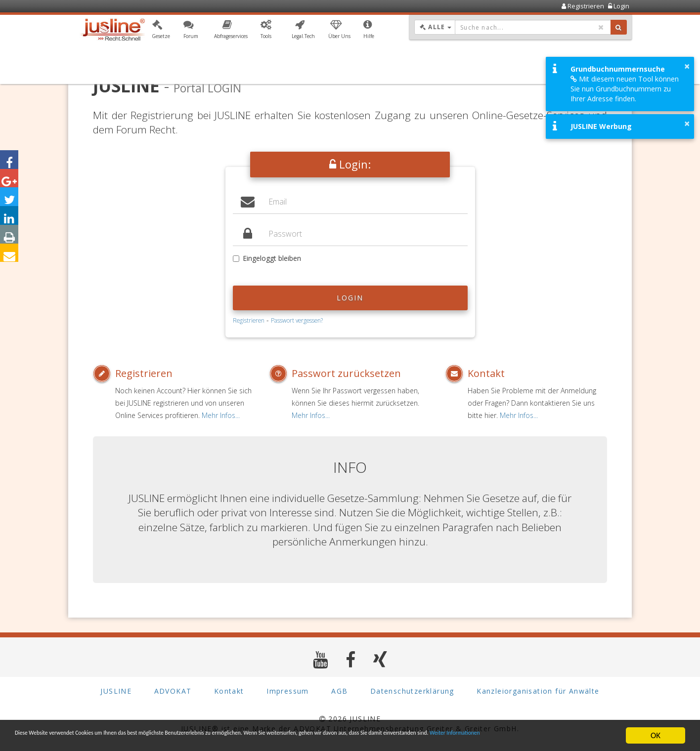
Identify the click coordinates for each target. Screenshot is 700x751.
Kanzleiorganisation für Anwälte (538, 691)
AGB (339, 691)
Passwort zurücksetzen (346, 373)
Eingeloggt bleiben (267, 258)
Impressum (288, 691)
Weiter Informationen (70, 740)
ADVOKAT (173, 691)
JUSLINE (116, 691)
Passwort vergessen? (297, 320)
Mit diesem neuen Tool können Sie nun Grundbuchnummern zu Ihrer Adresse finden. (625, 89)
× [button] (687, 66)
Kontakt (486, 373)
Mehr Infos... (221, 415)
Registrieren (249, 320)
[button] (161, 31)
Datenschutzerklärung (412, 691)
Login (350, 298)
